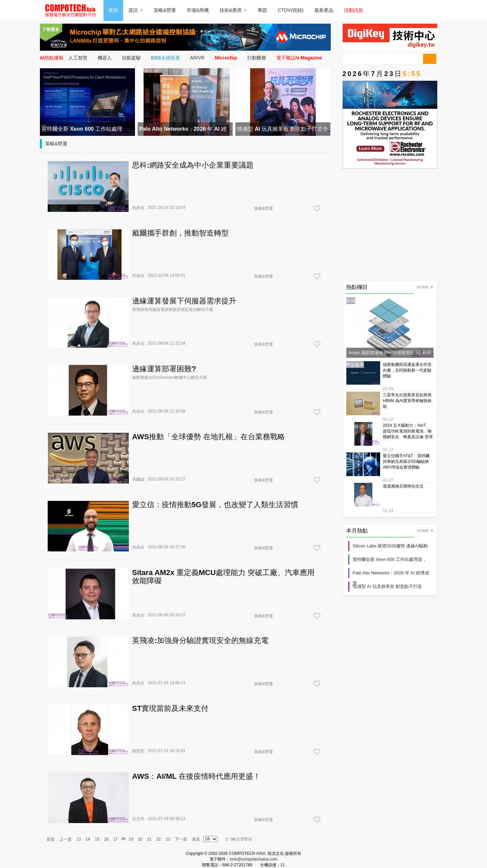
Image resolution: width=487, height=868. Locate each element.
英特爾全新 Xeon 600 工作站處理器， (390, 559)
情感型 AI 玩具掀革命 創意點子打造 (387, 586)
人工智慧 (78, 58)
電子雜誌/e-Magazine (299, 58)
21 (149, 839)
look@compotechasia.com (254, 859)
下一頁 (181, 839)
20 (140, 839)
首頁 (113, 10)
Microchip (226, 58)
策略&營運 (165, 10)
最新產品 (324, 10)
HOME (425, 287)
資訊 (136, 10)
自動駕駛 (132, 58)
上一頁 (66, 839)
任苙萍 (138, 819)
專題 (262, 10)
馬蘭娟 (138, 479)
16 (106, 839)
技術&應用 (233, 10)
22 (158, 839)
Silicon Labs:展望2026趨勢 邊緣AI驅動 (390, 546)
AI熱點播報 (52, 58)
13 (79, 839)
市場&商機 (198, 10)
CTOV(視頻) (291, 10)
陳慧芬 (138, 751)
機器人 (105, 58)
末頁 (196, 839)
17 (115, 839)
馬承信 (138, 208)
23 (168, 839)
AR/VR (197, 58)
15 (97, 839)
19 (131, 839)
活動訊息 (354, 10)
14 (88, 839)
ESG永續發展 (166, 58)
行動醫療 (257, 58)
